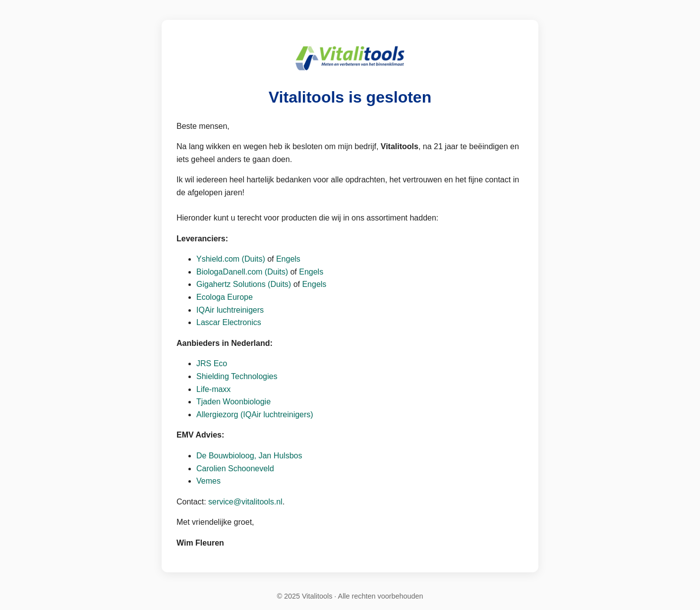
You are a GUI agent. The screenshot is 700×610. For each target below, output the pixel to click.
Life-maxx (213, 389)
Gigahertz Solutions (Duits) (245, 284)
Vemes (208, 481)
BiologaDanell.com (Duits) (242, 272)
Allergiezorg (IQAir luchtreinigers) (255, 415)
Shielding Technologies (237, 376)
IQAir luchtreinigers (230, 310)
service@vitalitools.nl (245, 502)
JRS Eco (212, 363)
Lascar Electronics (229, 322)
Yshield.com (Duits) (231, 259)
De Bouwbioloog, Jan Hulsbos (249, 456)
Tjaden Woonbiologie (233, 402)
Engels (288, 259)
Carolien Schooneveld (235, 469)
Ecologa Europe (225, 297)
